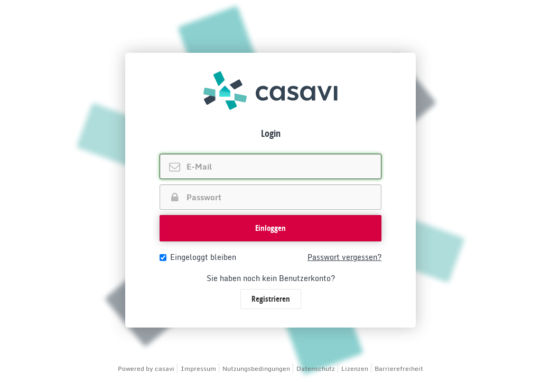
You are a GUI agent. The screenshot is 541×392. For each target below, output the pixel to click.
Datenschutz (316, 368)
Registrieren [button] (271, 299)
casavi (165, 368)
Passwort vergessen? (344, 257)
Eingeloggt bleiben (198, 257)
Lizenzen (355, 368)
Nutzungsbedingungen (256, 368)
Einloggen (270, 228)
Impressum (198, 368)
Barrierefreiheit (399, 368)
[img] (270, 91)
